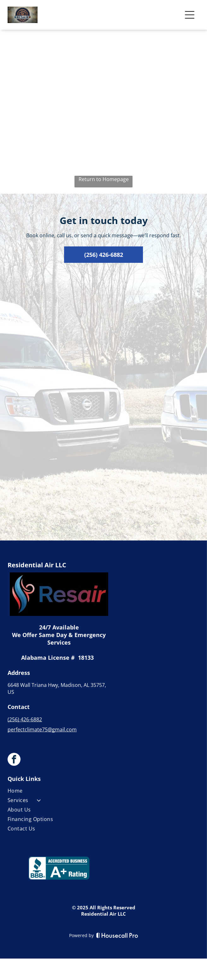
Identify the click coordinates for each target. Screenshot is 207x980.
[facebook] (14, 760)
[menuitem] (59, 792)
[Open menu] (190, 15)
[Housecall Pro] (117, 935)
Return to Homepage (104, 179)
